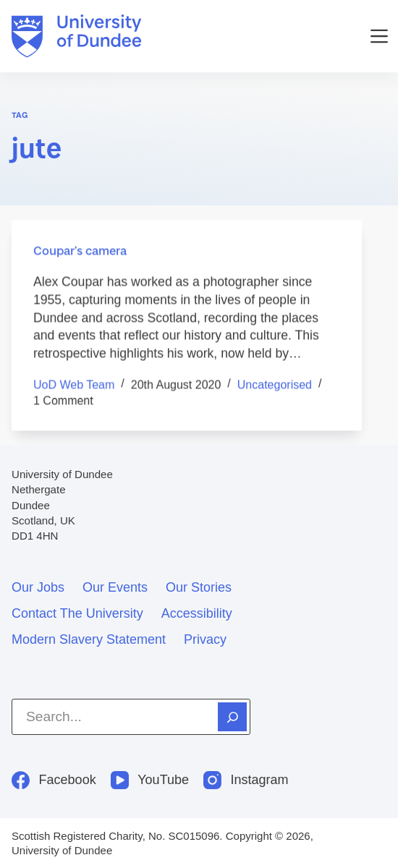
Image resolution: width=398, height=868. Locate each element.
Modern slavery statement (89, 639)
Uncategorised (275, 384)
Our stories (199, 587)
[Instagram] (246, 780)
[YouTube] (150, 780)
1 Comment (63, 401)
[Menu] (379, 36)
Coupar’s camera (80, 251)
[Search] (232, 717)
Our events (115, 587)
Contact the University (77, 613)
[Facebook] (54, 780)
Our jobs (38, 587)
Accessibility (197, 613)
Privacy (205, 639)
